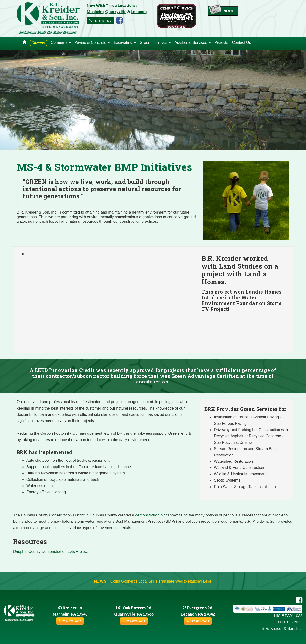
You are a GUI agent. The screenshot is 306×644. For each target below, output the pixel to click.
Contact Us (241, 42)
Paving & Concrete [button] (92, 42)
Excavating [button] (125, 42)
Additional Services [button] (193, 42)
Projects (221, 42)
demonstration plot (151, 515)
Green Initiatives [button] (155, 42)
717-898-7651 (100, 20)
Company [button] (61, 42)
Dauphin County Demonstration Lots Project (50, 552)
